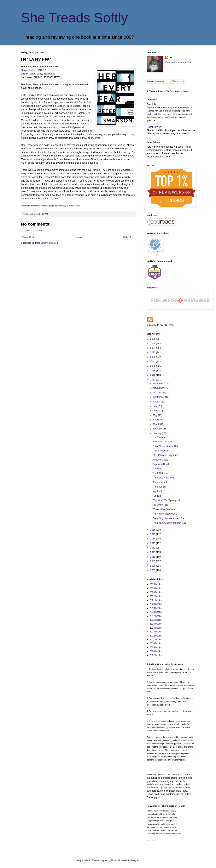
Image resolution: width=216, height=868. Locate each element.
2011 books (156, 640)
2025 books (156, 584)
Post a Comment (35, 231)
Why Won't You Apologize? (166, 500)
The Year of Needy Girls (165, 514)
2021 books (156, 600)
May (155, 415)
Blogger (135, 860)
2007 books (156, 655)
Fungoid (157, 496)
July (155, 406)
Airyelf (114, 860)
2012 (153, 548)
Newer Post (28, 237)
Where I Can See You (163, 509)
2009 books (156, 647)
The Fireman (159, 487)
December (159, 384)
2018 (153, 375)
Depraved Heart (161, 464)
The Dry (157, 469)
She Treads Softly (75, 18)
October (157, 393)
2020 (153, 366)
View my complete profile (178, 62)
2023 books (156, 592)
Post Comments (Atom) (47, 243)
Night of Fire (159, 491)
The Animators (160, 437)
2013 (153, 543)
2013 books (156, 632)
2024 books (156, 588)
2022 (153, 357)
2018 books (156, 612)
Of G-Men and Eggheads (165, 455)
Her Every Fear (160, 505)
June (156, 411)
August (157, 402)
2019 (153, 371)
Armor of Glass (160, 460)
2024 (153, 348)
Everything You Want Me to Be (168, 518)
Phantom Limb (160, 482)
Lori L (172, 57)
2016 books (156, 620)
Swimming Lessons (162, 442)
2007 (153, 570)
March (157, 424)
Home (79, 237)
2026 (153, 339)
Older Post (129, 237)
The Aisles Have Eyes (164, 478)
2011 (153, 552)
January (157, 433)
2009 (153, 561)
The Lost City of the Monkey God (169, 523)
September (159, 397)
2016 (153, 530)
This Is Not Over (161, 451)
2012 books (156, 636)
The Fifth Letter (160, 473)
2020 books (156, 604)
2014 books (156, 628)
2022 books (156, 596)
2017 (153, 380)
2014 (153, 539)
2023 (153, 352)
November (159, 388)
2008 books (156, 651)
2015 (153, 534)
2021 (153, 362)
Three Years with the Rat (165, 446)
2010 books (156, 643)
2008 (153, 566)
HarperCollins (29, 70)
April (156, 420)
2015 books (156, 624)
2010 (153, 557)
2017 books (156, 616)
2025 (153, 344)
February (158, 429)
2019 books (156, 608)
